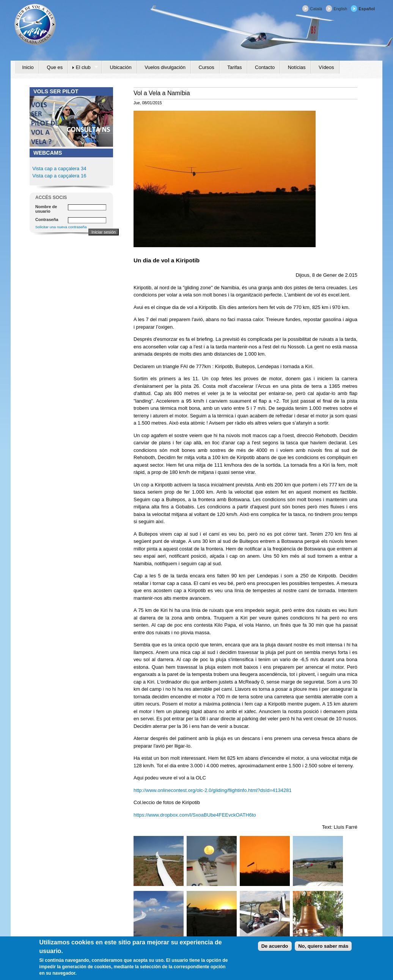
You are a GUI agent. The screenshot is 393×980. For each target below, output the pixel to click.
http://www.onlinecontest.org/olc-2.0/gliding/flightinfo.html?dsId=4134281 (213, 790)
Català (316, 9)
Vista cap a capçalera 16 (59, 176)
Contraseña (47, 220)
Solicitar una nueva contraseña (61, 227)
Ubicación (121, 67)
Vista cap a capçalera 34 (59, 169)
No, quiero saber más (323, 950)
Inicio (28, 67)
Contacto (265, 67)
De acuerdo (275, 950)
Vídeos (326, 67)
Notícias (297, 67)
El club (83, 67)
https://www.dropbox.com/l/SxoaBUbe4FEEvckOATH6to (195, 815)
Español (367, 9)
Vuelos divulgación (165, 67)
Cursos (207, 67)
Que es (55, 67)
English (340, 9)
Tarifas (234, 67)
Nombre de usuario (46, 209)
